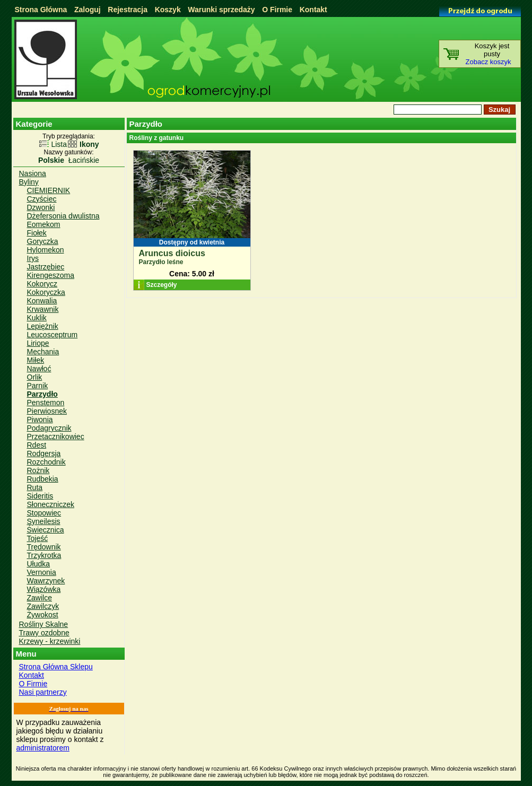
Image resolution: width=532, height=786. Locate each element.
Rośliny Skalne (44, 624)
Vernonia (42, 572)
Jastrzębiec (46, 267)
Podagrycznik (49, 428)
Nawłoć (39, 369)
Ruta (35, 487)
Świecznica (46, 530)
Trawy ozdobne (44, 633)
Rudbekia (43, 479)
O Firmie (277, 10)
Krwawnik (43, 309)
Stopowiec (44, 513)
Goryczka (43, 241)
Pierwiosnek (47, 411)
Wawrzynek (46, 581)
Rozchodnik (46, 462)
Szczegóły (162, 285)
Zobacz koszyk (489, 62)
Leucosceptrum (53, 335)
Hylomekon (46, 250)
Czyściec (42, 199)
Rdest (37, 445)
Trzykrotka (44, 555)
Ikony (89, 144)
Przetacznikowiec (56, 436)
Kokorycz (42, 284)
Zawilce (40, 598)
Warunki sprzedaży (221, 10)
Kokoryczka (46, 292)
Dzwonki (41, 207)
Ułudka (39, 564)
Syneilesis (44, 521)
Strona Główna (41, 10)
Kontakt (313, 10)
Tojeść (38, 538)
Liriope (38, 343)
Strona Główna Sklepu (56, 667)
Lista (59, 144)
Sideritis (40, 496)
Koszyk (168, 10)
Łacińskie (84, 160)
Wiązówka (44, 589)
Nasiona (33, 173)
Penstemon (46, 403)
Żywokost (43, 615)
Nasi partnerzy (43, 692)
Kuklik (37, 318)
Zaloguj (88, 10)
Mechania (43, 352)
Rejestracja (128, 10)
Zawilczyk (43, 606)
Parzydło (42, 394)
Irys (33, 258)
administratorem (43, 748)
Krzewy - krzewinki (50, 641)
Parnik (38, 386)
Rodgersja (44, 453)
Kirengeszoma (51, 275)
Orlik (35, 377)
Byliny (29, 182)
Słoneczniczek (51, 504)
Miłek (36, 360)
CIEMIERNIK (49, 190)
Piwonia (40, 420)
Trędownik (44, 547)
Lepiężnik (43, 326)
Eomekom (44, 224)
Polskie (51, 160)
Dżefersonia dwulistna (63, 216)
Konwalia (42, 301)
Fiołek (37, 233)
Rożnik (38, 470)
